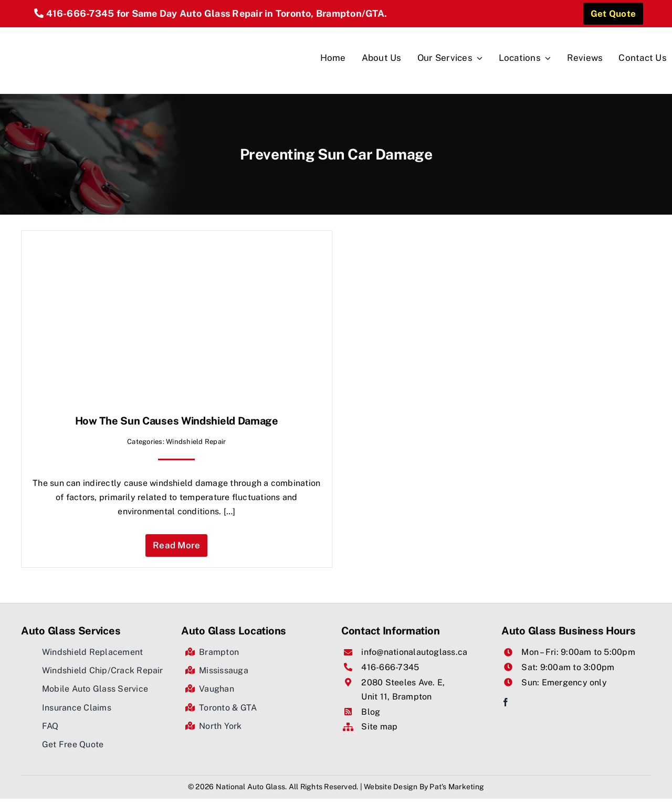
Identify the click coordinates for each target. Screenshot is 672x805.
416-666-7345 (80, 13)
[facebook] (506, 702)
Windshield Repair (196, 442)
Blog (371, 712)
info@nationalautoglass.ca (414, 652)
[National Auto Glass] (74, 31)
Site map (379, 727)
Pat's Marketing (457, 787)
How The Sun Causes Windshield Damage (177, 421)
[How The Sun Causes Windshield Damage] (137, 248)
